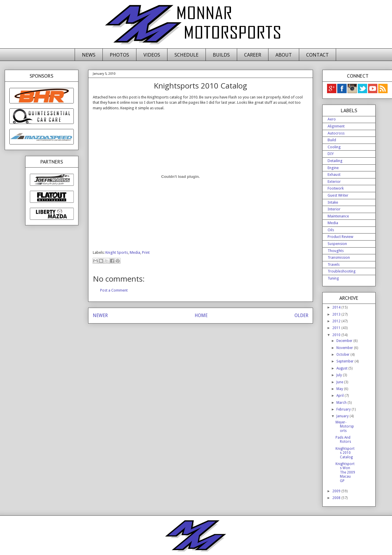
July (340, 375)
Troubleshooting (342, 271)
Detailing (335, 161)
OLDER (301, 315)
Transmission (339, 257)
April (340, 396)
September (345, 361)
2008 (337, 498)
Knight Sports (117, 252)
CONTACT (317, 55)
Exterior (334, 182)
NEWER (100, 315)
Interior (334, 209)
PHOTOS (119, 55)
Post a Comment (114, 290)
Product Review (340, 237)
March (342, 403)
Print (146, 252)
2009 (337, 491)
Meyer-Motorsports (345, 427)
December (345, 341)
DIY (331, 154)
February (344, 409)
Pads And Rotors (343, 440)
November (345, 348)
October (343, 355)
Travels (334, 264)
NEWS (89, 55)
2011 (337, 328)
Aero (332, 119)
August (342, 368)
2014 (337, 307)
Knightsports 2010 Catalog (345, 453)
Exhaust (334, 174)
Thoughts (336, 251)
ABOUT (284, 55)
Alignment (336, 126)
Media (135, 252)
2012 (337, 321)
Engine (333, 168)
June (340, 382)
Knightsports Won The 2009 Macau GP (345, 472)
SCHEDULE (186, 55)
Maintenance (338, 216)
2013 (337, 314)
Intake (333, 202)
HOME (201, 315)
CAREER (253, 55)
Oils (331, 230)
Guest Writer (338, 195)
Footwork (336, 188)
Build (332, 140)
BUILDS (221, 55)
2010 (337, 335)
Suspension (337, 244)
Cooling (334, 147)
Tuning (333, 278)
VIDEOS (152, 55)
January (343, 416)
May (340, 389)
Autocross (336, 133)
